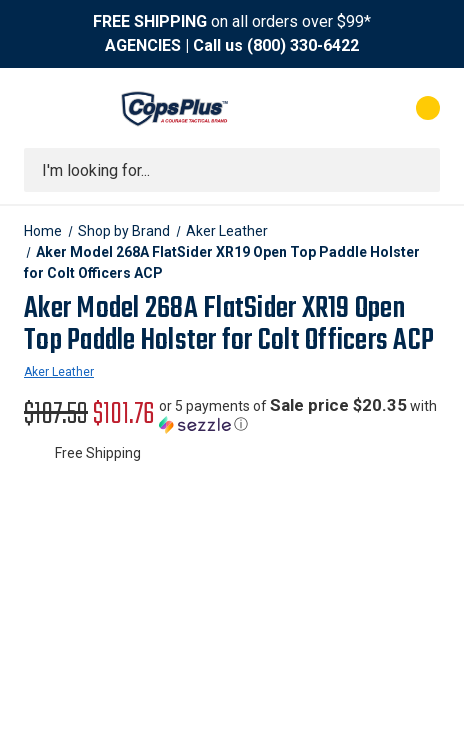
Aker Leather (59, 372)
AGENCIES (143, 45)
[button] (299, 415)
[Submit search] (418, 170)
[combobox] (232, 170)
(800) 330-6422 (303, 45)
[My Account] (347, 108)
